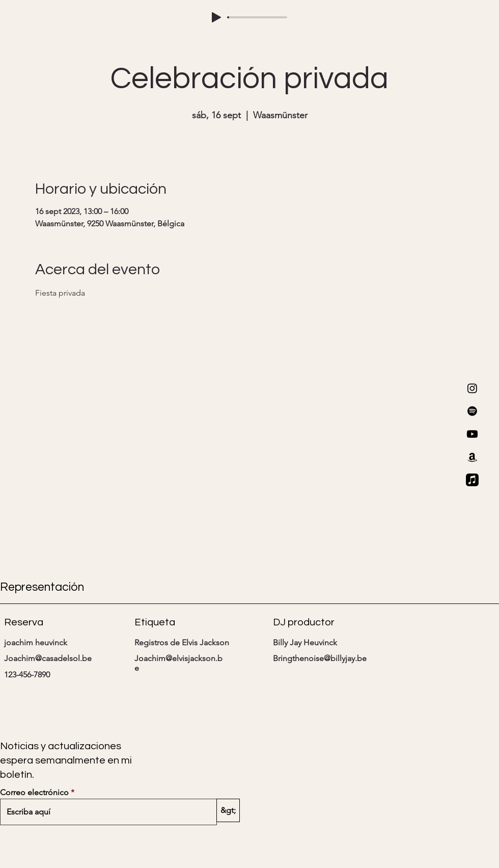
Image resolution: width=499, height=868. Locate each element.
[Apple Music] (472, 480)
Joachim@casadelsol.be (48, 658)
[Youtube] (472, 434)
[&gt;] (228, 810)
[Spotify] (472, 411)
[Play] (216, 17)
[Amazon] (472, 457)
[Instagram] (472, 388)
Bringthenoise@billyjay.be (320, 658)
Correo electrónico (34, 793)
